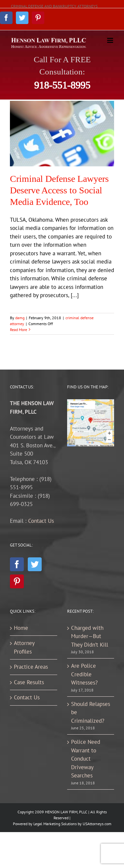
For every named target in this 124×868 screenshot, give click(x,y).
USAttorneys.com (97, 824)
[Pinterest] (17, 581)
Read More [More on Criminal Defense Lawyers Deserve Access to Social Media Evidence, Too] (19, 330)
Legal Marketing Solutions (55, 824)
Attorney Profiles (24, 647)
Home (21, 628)
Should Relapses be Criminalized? (91, 712)
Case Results (29, 682)
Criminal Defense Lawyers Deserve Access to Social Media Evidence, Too (59, 190)
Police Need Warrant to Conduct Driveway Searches (86, 759)
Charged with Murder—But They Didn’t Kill (90, 636)
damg (20, 318)
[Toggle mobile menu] (111, 40)
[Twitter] (35, 564)
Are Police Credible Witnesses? (84, 674)
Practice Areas (31, 667)
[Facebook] (17, 564)
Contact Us (41, 521)
